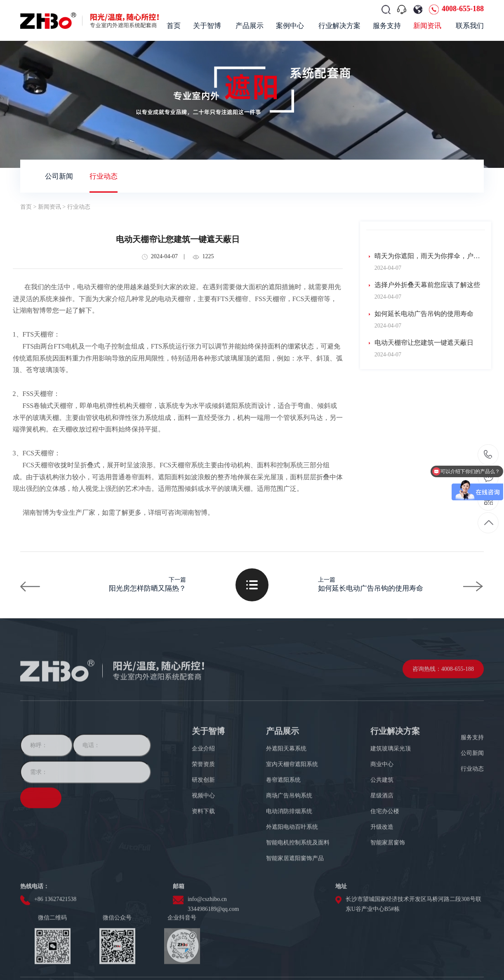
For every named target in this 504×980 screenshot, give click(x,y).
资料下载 (203, 854)
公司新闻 (59, 176)
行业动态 (104, 176)
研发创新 (203, 823)
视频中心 (203, 838)
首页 (26, 207)
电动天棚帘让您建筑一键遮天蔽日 (420, 343)
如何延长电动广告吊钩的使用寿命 (420, 314)
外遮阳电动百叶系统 (292, 870)
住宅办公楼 (385, 854)
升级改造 (382, 870)
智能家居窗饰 (388, 885)
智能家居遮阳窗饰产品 (295, 901)
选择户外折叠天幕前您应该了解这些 (423, 285)
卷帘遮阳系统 (283, 823)
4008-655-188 (463, 9)
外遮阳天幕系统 (286, 791)
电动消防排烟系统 (289, 854)
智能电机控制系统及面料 (298, 885)
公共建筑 (382, 823)
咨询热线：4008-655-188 (443, 712)
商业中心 (382, 807)
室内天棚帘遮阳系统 (292, 807)
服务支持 (472, 780)
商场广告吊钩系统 (289, 838)
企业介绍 (203, 791)
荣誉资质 (203, 807)
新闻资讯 (49, 207)
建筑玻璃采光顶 (391, 791)
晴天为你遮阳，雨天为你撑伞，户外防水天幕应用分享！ (423, 256)
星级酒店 (382, 838)
